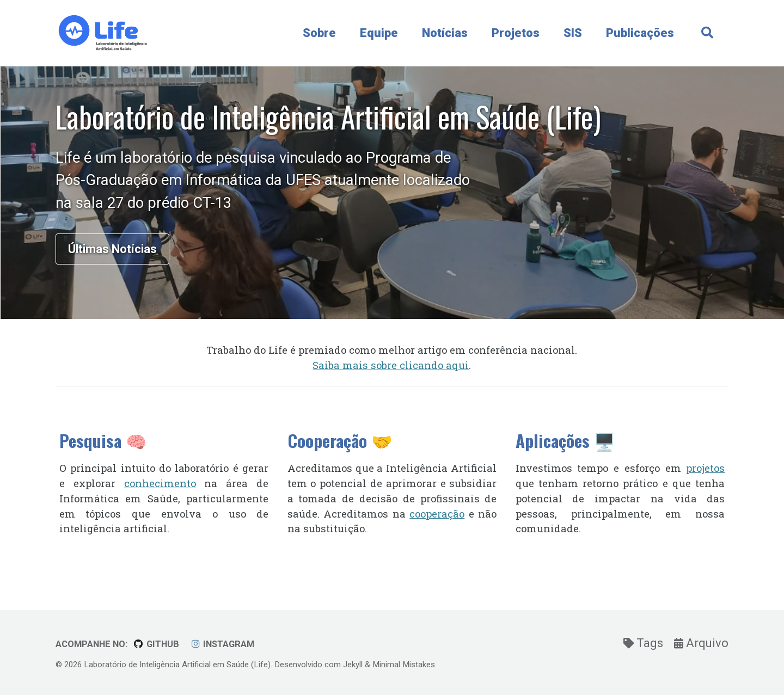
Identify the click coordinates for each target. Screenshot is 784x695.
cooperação (437, 514)
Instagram (222, 644)
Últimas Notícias (112, 249)
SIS (573, 33)
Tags (645, 643)
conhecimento (160, 483)
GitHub (156, 644)
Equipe (379, 33)
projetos (705, 468)
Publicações (640, 33)
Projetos (516, 33)
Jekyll (353, 665)
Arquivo (701, 643)
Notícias (445, 33)
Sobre (319, 33)
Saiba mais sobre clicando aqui (391, 365)
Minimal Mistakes (404, 665)
